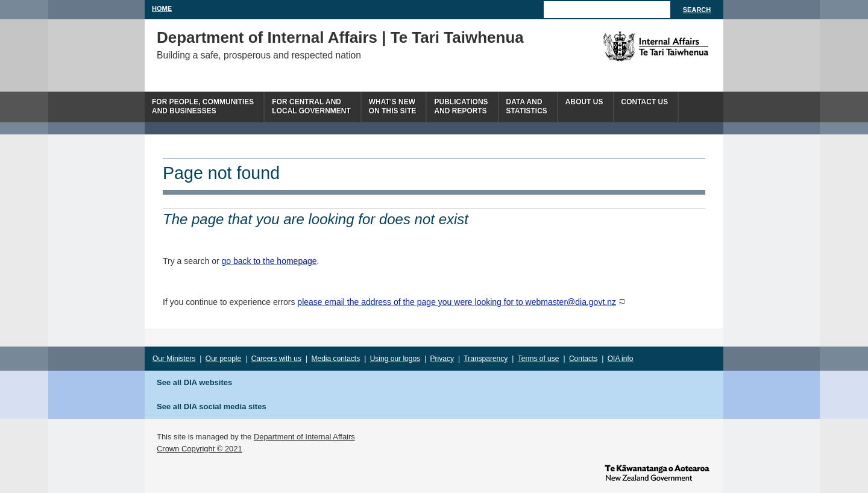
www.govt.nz (657, 472)
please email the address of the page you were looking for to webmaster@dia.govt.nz (457, 302)
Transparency (486, 359)
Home (162, 8)
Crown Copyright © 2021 (200, 449)
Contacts (583, 359)
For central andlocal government (311, 106)
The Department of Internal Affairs (628, 46)
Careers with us (276, 359)
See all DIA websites (194, 382)
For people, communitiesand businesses (203, 106)
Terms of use (539, 359)
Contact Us (645, 102)
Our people (223, 359)
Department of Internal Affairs (304, 437)
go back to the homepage (269, 261)
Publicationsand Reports (461, 106)
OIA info (621, 359)
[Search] (607, 10)
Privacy (442, 359)
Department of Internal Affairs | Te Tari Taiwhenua (340, 37)
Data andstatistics (527, 106)
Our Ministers (174, 359)
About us (584, 102)
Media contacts (336, 359)
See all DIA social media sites (212, 407)
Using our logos (395, 359)
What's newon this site (393, 106)
